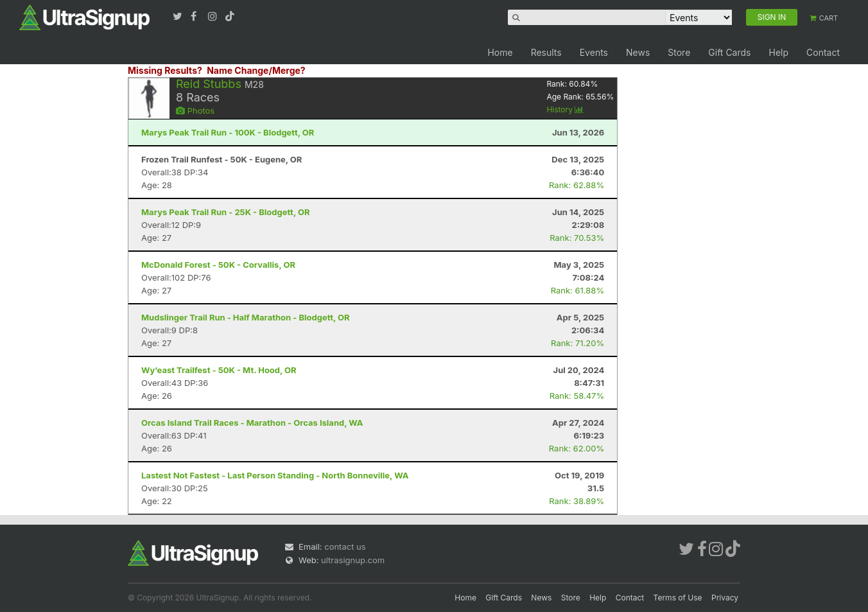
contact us (345, 546)
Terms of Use (678, 598)
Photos (195, 110)
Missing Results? (165, 70)
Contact (823, 52)
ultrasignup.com (353, 560)
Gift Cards (729, 52)
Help (778, 52)
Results (546, 52)
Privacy (725, 598)
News (638, 52)
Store (679, 52)
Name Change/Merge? (256, 70)
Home (500, 52)
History (565, 109)
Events (594, 52)
